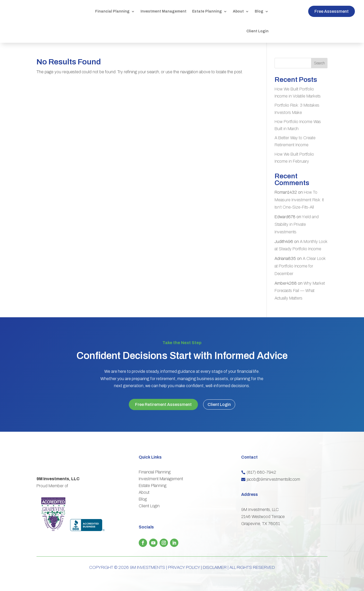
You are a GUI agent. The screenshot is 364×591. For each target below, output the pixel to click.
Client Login (257, 31)
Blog (259, 11)
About (238, 11)
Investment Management (163, 11)
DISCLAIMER (215, 566)
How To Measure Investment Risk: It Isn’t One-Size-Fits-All (299, 200)
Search (319, 63)
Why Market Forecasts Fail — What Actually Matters (300, 291)
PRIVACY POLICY (184, 566)
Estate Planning (207, 11)
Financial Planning (112, 11)
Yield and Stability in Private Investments (297, 224)
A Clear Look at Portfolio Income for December (300, 266)
